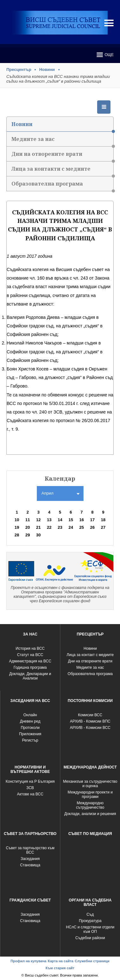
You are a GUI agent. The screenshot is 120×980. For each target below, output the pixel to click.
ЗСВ (30, 788)
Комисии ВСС (90, 715)
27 (103, 527)
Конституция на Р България (30, 781)
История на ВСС (30, 648)
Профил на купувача (28, 961)
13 (49, 520)
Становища (30, 865)
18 (103, 520)
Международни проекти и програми (90, 794)
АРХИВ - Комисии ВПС (90, 721)
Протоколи (30, 728)
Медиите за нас (62, 141)
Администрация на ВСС (30, 661)
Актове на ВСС (30, 794)
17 (92, 520)
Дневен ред (30, 721)
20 (28, 527)
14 (60, 520)
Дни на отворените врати (62, 156)
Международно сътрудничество (90, 805)
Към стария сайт (60, 968)
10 (17, 520)
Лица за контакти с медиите (62, 171)
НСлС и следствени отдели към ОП (90, 929)
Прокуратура (90, 921)
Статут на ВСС (30, 655)
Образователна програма (62, 186)
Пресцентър (19, 70)
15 (71, 520)
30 (38, 535)
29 (28, 535)
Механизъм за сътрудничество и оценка (90, 784)
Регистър (30, 740)
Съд (90, 914)
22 (49, 527)
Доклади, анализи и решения (90, 814)
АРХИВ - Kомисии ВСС (90, 728)
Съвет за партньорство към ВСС (30, 850)
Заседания (30, 859)
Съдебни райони (90, 938)
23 (60, 527)
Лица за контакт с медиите (90, 655)
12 (38, 520)
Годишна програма (30, 667)
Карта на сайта (61, 961)
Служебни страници (92, 961)
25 (82, 527)
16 (82, 520)
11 (28, 520)
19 (17, 527)
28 (17, 535)
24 (71, 527)
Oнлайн (30, 715)
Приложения (30, 734)
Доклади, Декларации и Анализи (30, 676)
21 (38, 527)
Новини (47, 70)
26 (92, 527)
